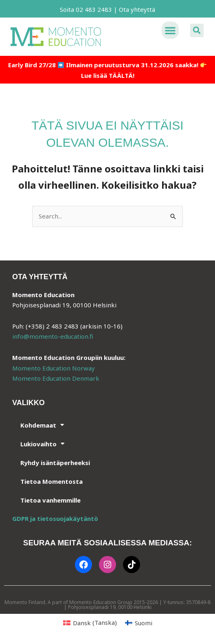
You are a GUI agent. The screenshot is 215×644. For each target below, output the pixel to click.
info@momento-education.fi (53, 336)
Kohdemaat (42, 425)
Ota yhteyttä (137, 9)
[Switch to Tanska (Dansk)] (90, 623)
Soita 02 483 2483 (86, 9)
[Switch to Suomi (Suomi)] (139, 623)
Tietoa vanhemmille (50, 500)
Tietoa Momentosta (52, 481)
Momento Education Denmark (56, 378)
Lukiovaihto (42, 444)
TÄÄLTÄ (121, 75)
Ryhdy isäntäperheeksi (55, 463)
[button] (170, 30)
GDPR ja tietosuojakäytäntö (55, 518)
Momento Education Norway (54, 368)
